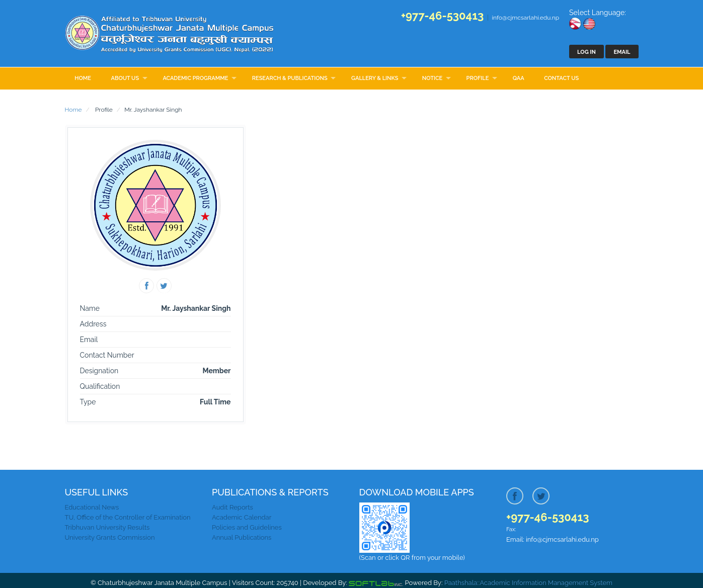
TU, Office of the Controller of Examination (128, 517)
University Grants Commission (110, 537)
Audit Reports (232, 507)
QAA (519, 78)
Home (83, 78)
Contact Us (561, 78)
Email (622, 52)
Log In (587, 52)
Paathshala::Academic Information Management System (528, 583)
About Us (125, 78)
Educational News (92, 507)
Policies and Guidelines (247, 527)
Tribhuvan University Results (107, 527)
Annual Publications (242, 537)
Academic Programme (195, 78)
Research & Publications (290, 78)
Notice (432, 78)
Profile (478, 78)
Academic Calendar (242, 517)
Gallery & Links (375, 78)
